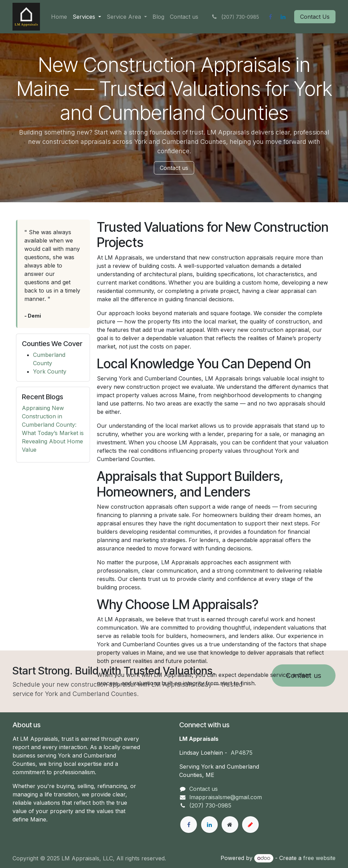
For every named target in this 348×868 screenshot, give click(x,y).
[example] (250, 825)
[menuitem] (59, 17)
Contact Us (315, 17)
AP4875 (242, 753)
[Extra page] (230, 825)
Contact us (174, 168)
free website (319, 858)
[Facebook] (270, 17)
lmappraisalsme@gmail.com (226, 797)
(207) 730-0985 (210, 805)
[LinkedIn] (283, 17)
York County (50, 371)
